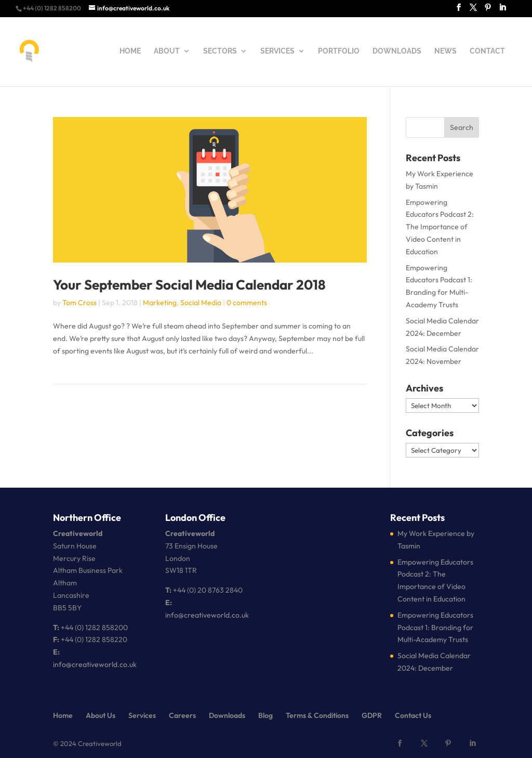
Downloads (227, 715)
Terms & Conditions (317, 715)
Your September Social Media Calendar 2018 (189, 285)
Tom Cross (79, 303)
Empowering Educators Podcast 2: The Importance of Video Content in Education (440, 227)
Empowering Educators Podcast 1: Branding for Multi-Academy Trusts (435, 628)
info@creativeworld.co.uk (95, 664)
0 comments (247, 303)
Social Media (201, 303)
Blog (265, 715)
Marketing (160, 303)
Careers (182, 715)
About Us (101, 715)
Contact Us (413, 715)
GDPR (372, 715)
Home (63, 715)
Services (142, 715)
